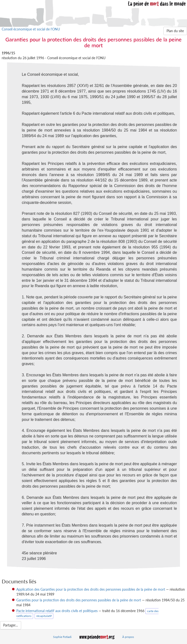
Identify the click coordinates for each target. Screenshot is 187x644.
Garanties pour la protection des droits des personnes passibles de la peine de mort (79, 600)
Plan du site (175, 31)
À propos (128, 637)
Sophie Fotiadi (62, 637)
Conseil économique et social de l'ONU (31, 29)
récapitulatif (44, 616)
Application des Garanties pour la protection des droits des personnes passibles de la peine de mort (91, 589)
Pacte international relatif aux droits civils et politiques (57, 611)
